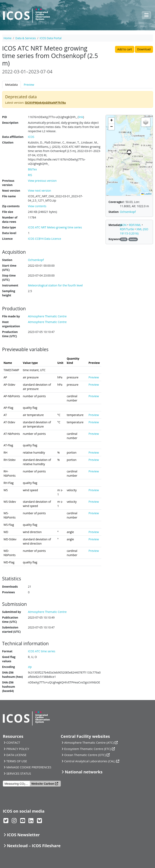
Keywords (115, 239)
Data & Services (26, 38)
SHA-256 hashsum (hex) (13, 675)
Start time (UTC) (9, 268)
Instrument (10, 285)
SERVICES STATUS (19, 773)
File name (9, 196)
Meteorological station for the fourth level (55, 285)
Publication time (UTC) (10, 620)
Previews (9, 592)
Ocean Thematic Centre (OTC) (85, 755)
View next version (40, 191)
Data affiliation (13, 137)
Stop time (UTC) (9, 278)
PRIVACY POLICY (18, 749)
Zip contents (11, 206)
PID (5, 117)
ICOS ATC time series (42, 651)
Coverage (115, 202)
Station (7, 260)
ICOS (31, 137)
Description (10, 123)
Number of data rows (10, 220)
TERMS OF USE (17, 761)
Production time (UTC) (10, 334)
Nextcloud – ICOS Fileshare (34, 846)
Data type (9, 227)
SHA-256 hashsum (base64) (9, 687)
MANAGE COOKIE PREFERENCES (29, 767)
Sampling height (9, 293)
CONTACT (13, 742)
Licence (7, 239)
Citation (8, 142)
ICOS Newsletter (23, 835)
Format (7, 651)
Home (8, 38)
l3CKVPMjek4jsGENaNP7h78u (45, 103)
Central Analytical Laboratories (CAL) (90, 761)
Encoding (9, 667)
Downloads (10, 587)
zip (30, 667)
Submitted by (12, 612)
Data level (9, 233)
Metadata (12, 85)
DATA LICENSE (16, 755)
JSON (124, 225)
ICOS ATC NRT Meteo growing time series (55, 227)
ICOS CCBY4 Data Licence (45, 239)
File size (8, 212)
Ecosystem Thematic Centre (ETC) (88, 749)
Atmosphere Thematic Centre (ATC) (89, 742)
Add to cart (125, 49)
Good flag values (9, 659)
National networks (84, 772)
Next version (11, 191)
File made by (11, 316)
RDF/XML (135, 225)
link (81, 117)
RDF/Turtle (127, 229)
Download (144, 49)
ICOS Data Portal (51, 38)
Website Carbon (43, 784)
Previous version (8, 183)
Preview (29, 85)
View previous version (42, 181)
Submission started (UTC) (12, 629)
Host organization (11, 324)
